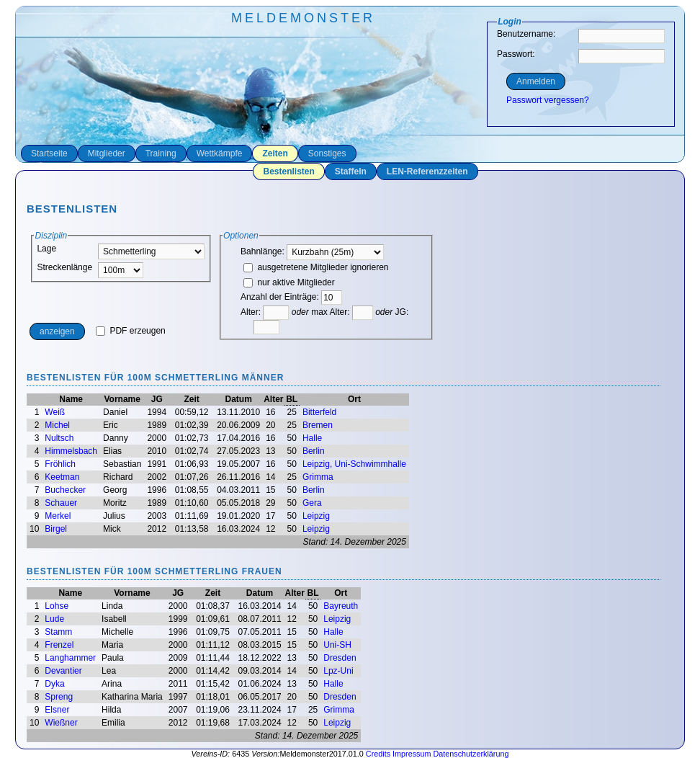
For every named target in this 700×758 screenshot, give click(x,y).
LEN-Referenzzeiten (427, 171)
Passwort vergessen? (548, 100)
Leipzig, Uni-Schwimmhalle (354, 464)
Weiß (55, 412)
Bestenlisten (288, 171)
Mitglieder (107, 153)
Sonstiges (327, 153)
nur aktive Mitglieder (289, 282)
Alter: (265, 312)
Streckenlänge (64, 267)
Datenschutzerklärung (471, 754)
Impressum (412, 754)
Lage (46, 249)
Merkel (58, 516)
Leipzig (316, 516)
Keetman (62, 477)
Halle (312, 438)
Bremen (318, 425)
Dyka (54, 684)
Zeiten (275, 153)
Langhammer (70, 658)
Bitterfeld (319, 412)
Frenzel (59, 645)
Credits (378, 754)
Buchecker (65, 490)
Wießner (61, 723)
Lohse (57, 606)
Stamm (58, 632)
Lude (54, 619)
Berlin (314, 451)
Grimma (318, 477)
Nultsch (59, 438)
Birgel (56, 529)
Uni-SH (337, 645)
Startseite (49, 153)
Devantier (63, 671)
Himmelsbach (71, 451)
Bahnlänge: (312, 251)
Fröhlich (60, 464)
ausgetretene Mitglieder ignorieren (316, 267)
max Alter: (342, 312)
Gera (312, 503)
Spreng (59, 697)
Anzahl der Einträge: (280, 297)
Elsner (57, 710)
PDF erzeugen (131, 331)
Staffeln (351, 171)
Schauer (61, 503)
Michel (57, 425)
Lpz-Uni (338, 671)
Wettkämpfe (220, 153)
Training (161, 153)
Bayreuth (341, 606)
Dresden (340, 658)
